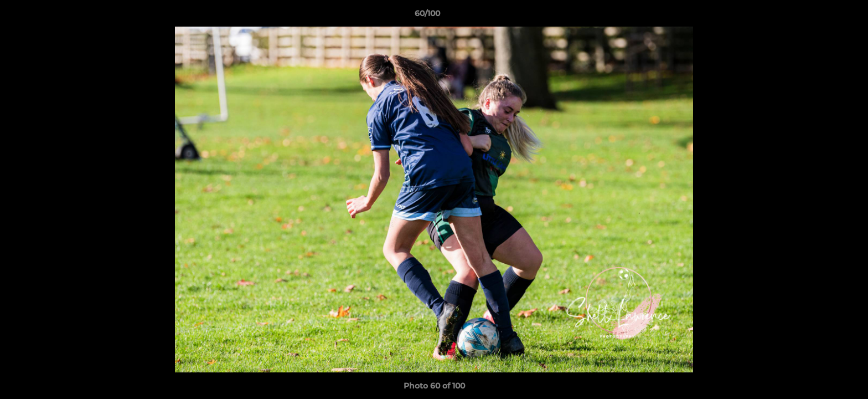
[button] (821, 16)
